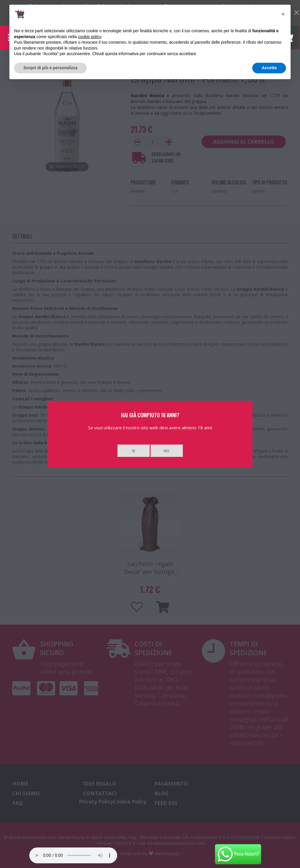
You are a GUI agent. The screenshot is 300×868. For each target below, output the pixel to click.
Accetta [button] (269, 68)
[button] (283, 14)
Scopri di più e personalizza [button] (50, 68)
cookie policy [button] (90, 37)
